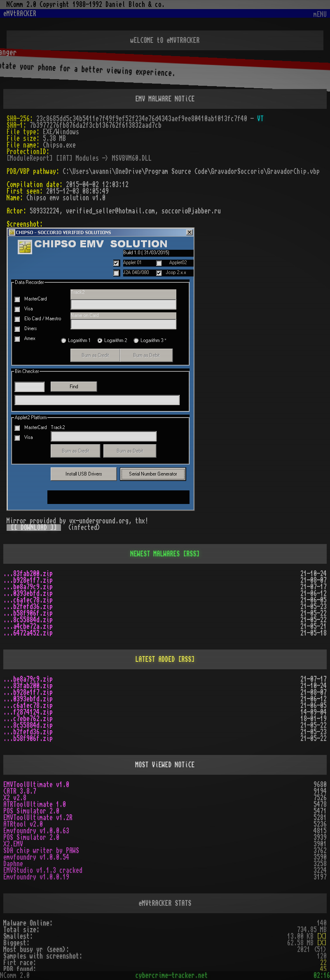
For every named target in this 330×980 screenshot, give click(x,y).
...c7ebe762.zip (28, 719)
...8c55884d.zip (28, 620)
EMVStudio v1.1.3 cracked (43, 870)
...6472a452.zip (28, 633)
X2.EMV (13, 844)
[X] (322, 936)
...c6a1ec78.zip (28, 600)
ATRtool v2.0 (23, 824)
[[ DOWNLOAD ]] (34, 528)
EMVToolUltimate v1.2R (38, 818)
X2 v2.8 (15, 798)
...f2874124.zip (28, 712)
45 (323, 969)
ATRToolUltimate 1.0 (35, 804)
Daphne (13, 864)
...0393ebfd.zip (28, 593)
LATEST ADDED (155, 659)
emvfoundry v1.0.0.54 (36, 857)
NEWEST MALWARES (155, 554)
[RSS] (192, 554)
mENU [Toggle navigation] (320, 15)
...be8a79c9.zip (28, 587)
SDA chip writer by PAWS (41, 851)
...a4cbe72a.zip (28, 626)
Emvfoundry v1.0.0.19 (36, 877)
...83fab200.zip (28, 574)
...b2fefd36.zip (28, 607)
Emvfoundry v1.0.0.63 (36, 831)
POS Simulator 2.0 (31, 811)
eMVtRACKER (20, 14)
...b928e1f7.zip (28, 580)
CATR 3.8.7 (20, 791)
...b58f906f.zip (28, 613)
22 (323, 963)
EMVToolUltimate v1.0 (36, 785)
